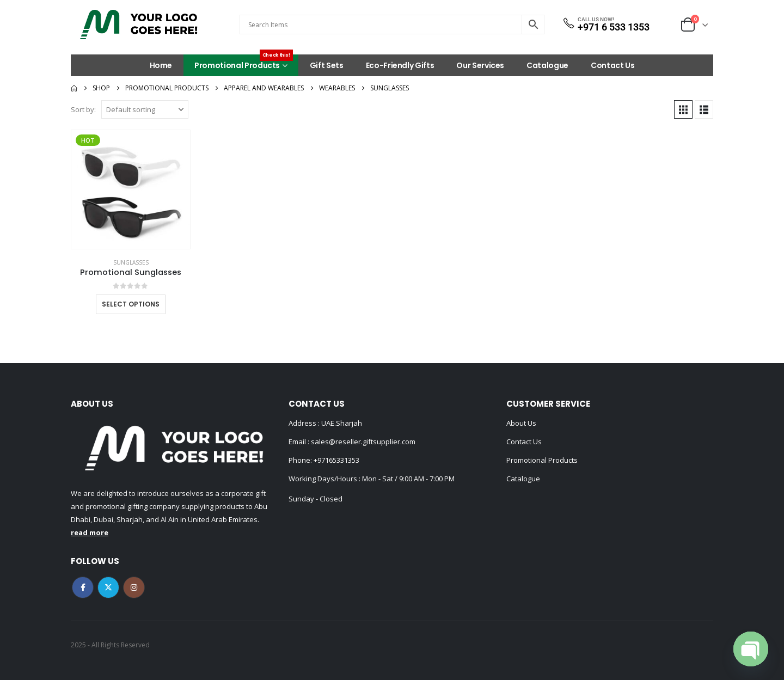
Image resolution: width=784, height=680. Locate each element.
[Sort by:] (145, 109)
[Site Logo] (139, 24)
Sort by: (83, 109)
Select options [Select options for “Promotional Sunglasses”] (131, 304)
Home (161, 65)
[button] (683, 109)
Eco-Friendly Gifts (400, 65)
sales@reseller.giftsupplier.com (362, 442)
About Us (521, 423)
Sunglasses (131, 262)
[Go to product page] (131, 189)
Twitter (108, 587)
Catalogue (547, 65)
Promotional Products (244, 63)
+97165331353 (336, 460)
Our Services (480, 65)
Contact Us (613, 65)
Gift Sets (327, 65)
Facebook (83, 587)
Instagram (134, 587)
